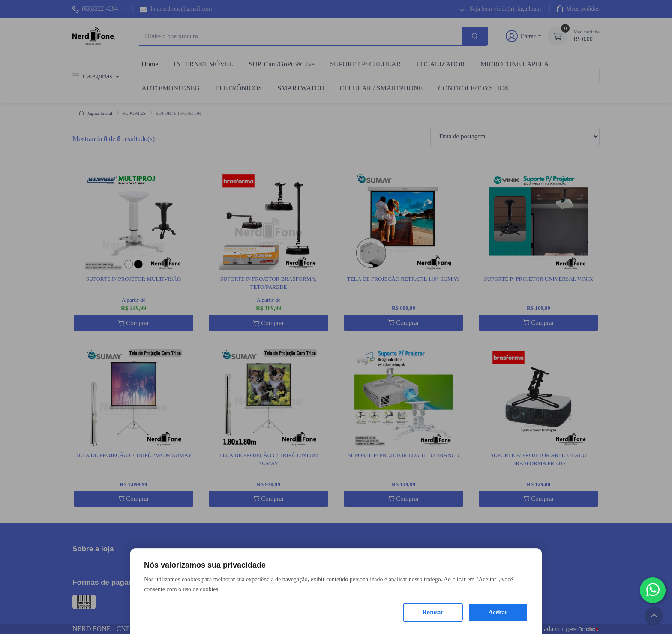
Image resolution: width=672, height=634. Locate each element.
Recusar (433, 612)
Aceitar (498, 612)
